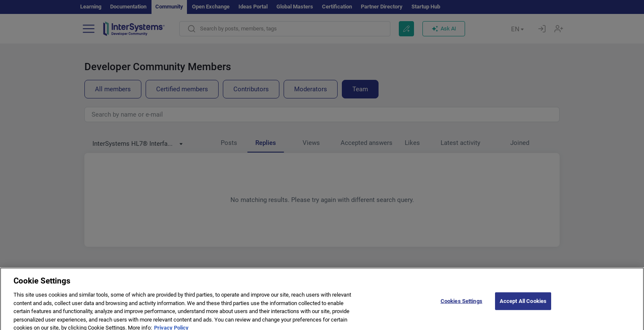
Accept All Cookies (523, 305)
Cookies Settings (461, 305)
